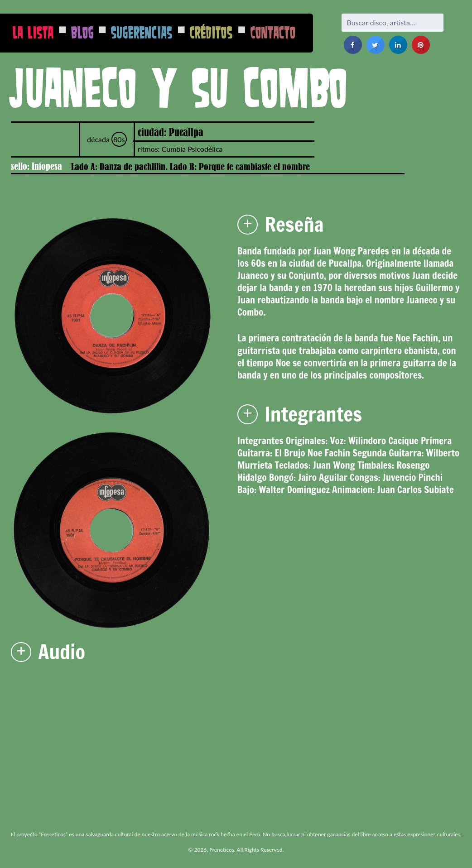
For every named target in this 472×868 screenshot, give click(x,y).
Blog (82, 32)
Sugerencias (142, 32)
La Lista (33, 32)
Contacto (273, 32)
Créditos (211, 32)
